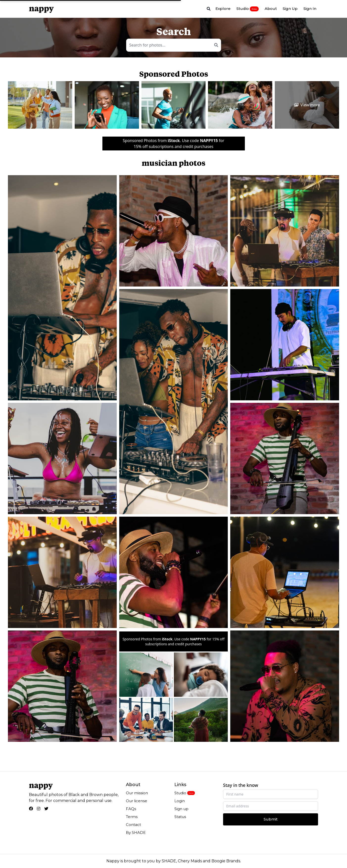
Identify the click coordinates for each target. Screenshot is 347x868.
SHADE (169, 861)
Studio (248, 9)
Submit (271, 819)
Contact (133, 825)
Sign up (181, 809)
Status (180, 817)
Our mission (137, 793)
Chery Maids (190, 861)
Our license (137, 801)
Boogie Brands (226, 861)
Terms (132, 817)
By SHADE (136, 832)
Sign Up (290, 9)
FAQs (131, 809)
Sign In (310, 9)
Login (180, 801)
